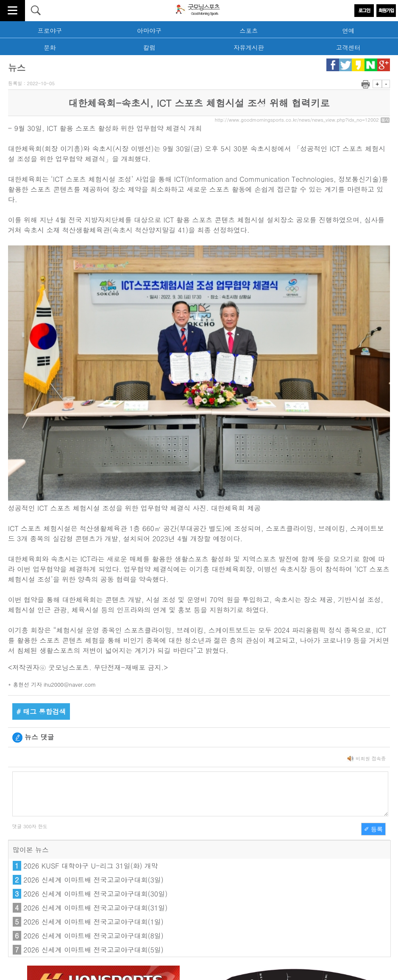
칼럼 (149, 47)
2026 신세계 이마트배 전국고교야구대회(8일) (93, 936)
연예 (348, 31)
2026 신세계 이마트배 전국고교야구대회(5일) (93, 950)
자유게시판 (249, 47)
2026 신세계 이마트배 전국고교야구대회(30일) (95, 894)
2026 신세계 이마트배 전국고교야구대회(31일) (95, 908)
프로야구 (50, 31)
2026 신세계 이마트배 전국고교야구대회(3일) (93, 880)
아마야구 (149, 31)
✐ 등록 (373, 829)
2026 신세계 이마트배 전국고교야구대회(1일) (93, 922)
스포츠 (249, 31)
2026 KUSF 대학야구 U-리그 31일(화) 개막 (91, 866)
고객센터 (348, 47)
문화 (50, 47)
